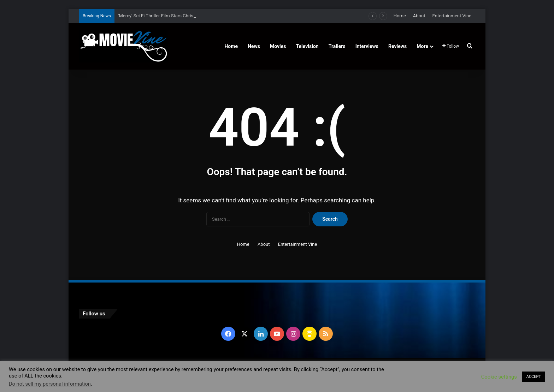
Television (307, 46)
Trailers (337, 46)
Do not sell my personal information (50, 384)
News (254, 46)
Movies (278, 46)
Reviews (397, 46)
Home (400, 16)
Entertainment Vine (452, 16)
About (419, 16)
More (422, 46)
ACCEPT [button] (534, 377)
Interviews (367, 46)
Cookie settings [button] (499, 377)
